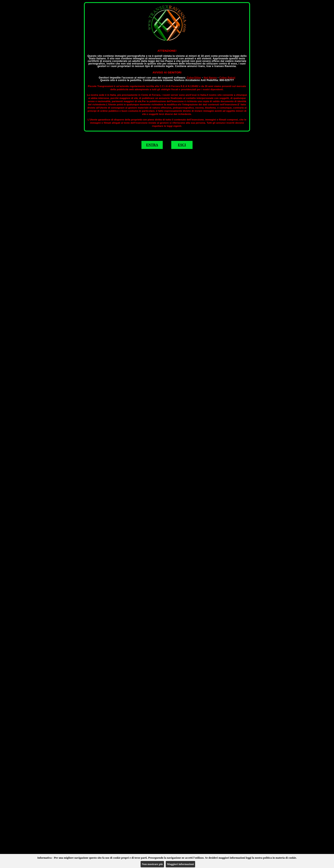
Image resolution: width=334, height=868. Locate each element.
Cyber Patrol (227, 78)
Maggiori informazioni (180, 864)
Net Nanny (210, 78)
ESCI (182, 145)
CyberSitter (194, 78)
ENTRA (152, 145)
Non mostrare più (152, 864)
